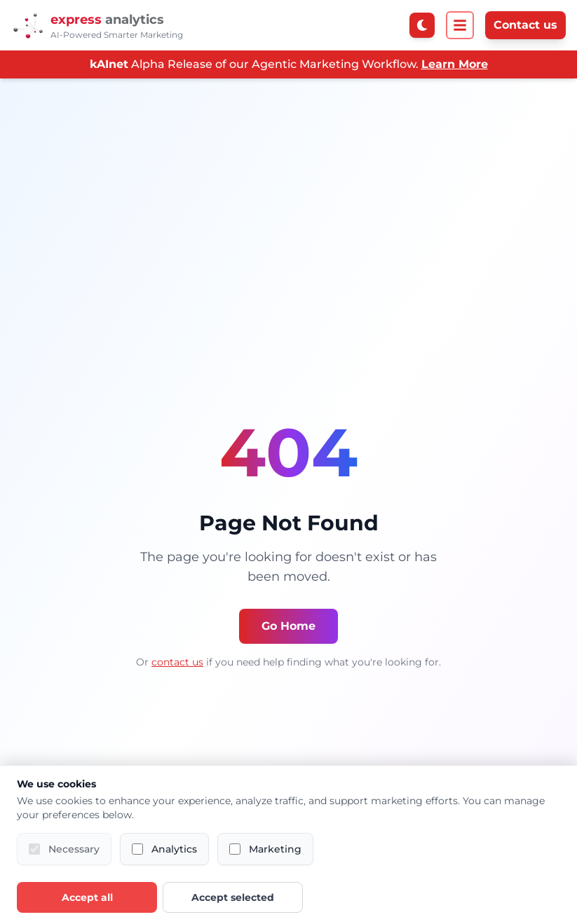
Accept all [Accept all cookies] (87, 897)
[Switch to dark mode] (422, 25)
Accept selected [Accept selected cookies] (233, 897)
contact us (177, 662)
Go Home (288, 626)
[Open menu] (460, 25)
